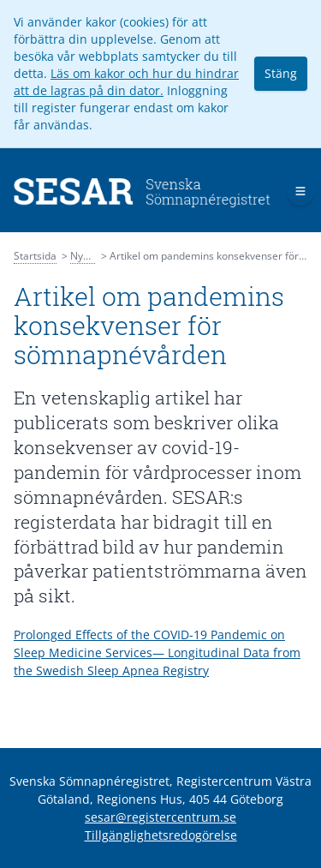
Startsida (35, 256)
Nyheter (89, 256)
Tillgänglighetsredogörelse (161, 835)
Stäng (281, 73)
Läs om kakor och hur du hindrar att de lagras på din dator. (126, 82)
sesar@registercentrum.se (160, 817)
